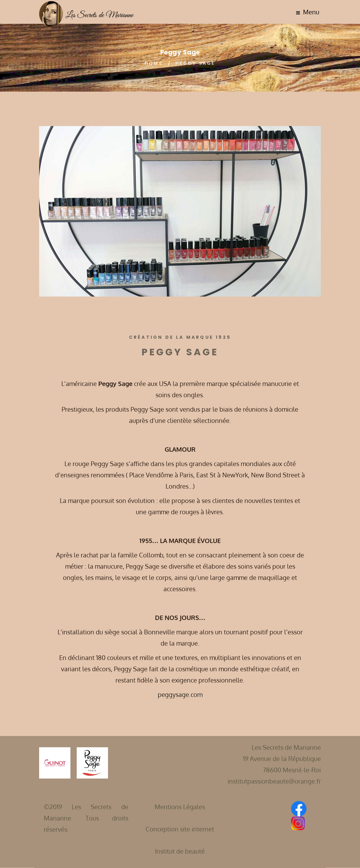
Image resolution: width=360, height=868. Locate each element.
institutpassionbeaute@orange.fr (274, 781)
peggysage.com (180, 694)
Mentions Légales (180, 807)
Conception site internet (180, 829)
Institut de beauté (180, 851)
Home (154, 63)
